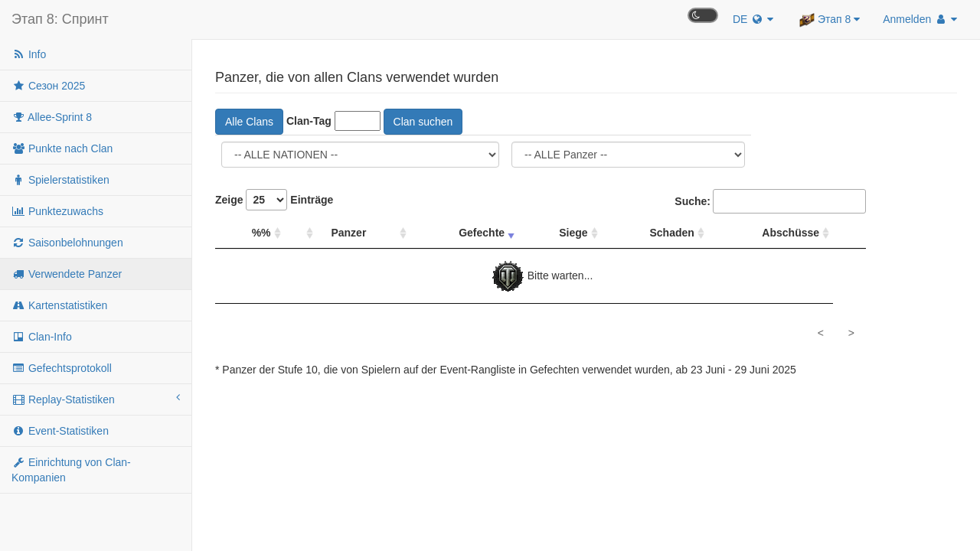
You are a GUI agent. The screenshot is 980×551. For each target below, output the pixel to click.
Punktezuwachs (57, 211)
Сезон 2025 (48, 86)
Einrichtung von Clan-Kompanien (71, 470)
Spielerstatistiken (60, 180)
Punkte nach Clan (62, 148)
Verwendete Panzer (67, 274)
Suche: (770, 201)
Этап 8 (830, 20)
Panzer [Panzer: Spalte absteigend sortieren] (348, 233)
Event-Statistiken (60, 431)
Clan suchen (423, 122)
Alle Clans (249, 122)
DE (753, 19)
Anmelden (920, 19)
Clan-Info (42, 337)
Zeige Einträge (274, 200)
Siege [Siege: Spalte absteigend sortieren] (573, 233)
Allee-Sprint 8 (52, 117)
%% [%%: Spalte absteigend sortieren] (261, 233)
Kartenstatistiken (59, 305)
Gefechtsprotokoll (62, 368)
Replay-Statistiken (96, 399)
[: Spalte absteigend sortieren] (301, 233)
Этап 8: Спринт (60, 19)
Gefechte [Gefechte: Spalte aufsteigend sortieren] (482, 233)
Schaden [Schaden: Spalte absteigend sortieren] (672, 233)
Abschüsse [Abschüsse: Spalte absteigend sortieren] (791, 233)
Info (29, 54)
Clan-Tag (309, 121)
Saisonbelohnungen (67, 243)
